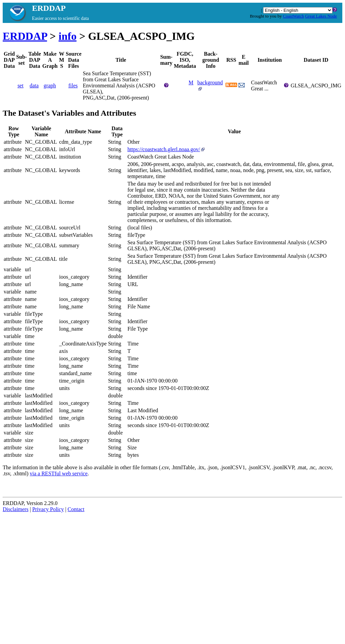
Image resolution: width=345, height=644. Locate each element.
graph (50, 86)
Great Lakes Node (321, 16)
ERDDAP (25, 36)
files (73, 86)
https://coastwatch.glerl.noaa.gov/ (166, 149)
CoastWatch (294, 16)
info (68, 36)
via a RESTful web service (59, 473)
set (21, 86)
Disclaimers (15, 509)
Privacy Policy (48, 509)
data (34, 86)
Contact (76, 509)
